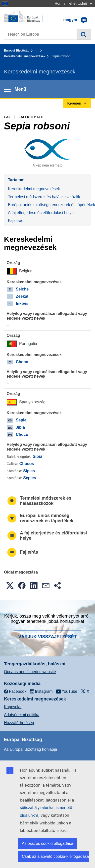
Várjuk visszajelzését (47, 637)
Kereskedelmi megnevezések (25, 56)
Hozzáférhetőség (19, 723)
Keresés (84, 34)
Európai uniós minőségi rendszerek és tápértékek (49, 205)
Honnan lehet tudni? (74, 3)
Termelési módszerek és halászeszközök (44, 197)
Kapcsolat (13, 707)
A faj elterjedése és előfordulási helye (41, 213)
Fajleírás (16, 221)
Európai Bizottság (17, 51)
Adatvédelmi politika (22, 715)
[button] (10, 585)
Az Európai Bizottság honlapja (30, 749)
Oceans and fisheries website (30, 672)
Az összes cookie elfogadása (47, 843)
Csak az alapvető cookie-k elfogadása (55, 856)
